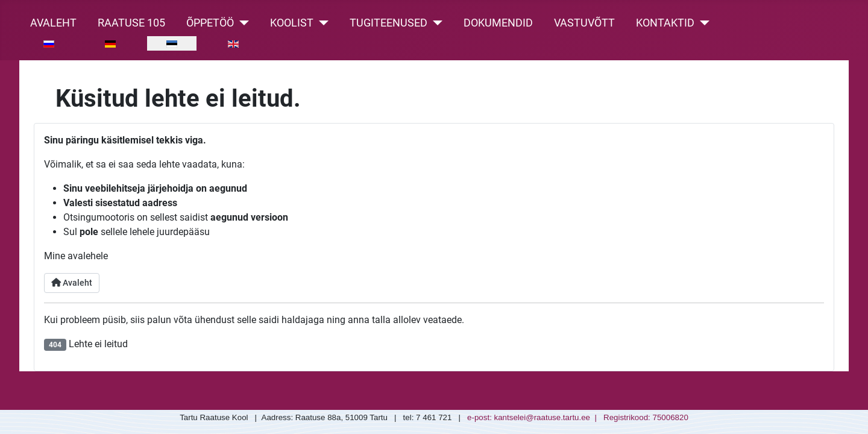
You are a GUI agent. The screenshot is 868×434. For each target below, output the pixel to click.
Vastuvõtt (584, 23)
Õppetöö (210, 23)
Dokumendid (498, 23)
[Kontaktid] (702, 23)
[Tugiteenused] (435, 23)
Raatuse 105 (131, 23)
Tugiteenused (388, 23)
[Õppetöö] (241, 23)
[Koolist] (321, 23)
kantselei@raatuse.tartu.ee (542, 417)
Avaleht (53, 23)
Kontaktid (665, 23)
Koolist (292, 23)
